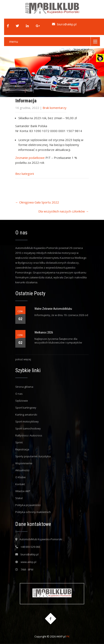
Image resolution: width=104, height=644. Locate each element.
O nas (19, 394)
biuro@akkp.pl (67, 24)
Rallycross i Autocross (29, 435)
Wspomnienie (24, 463)
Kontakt (20, 484)
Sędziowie (22, 401)
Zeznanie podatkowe (30, 158)
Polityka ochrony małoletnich (33, 512)
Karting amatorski (26, 415)
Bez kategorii (25, 174)
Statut (19, 498)
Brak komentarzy (55, 108)
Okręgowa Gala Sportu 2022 (37, 202)
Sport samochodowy (28, 428)
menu (14, 42)
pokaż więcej (23, 359)
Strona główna (24, 387)
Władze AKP (23, 491)
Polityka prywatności (28, 505)
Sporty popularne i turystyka (33, 456)
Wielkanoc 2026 (44, 332)
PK (68, 636)
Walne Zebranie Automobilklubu (53, 309)
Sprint (19, 442)
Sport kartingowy (26, 408)
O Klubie (20, 477)
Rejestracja (22, 449)
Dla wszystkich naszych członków (64, 211)
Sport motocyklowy (27, 421)
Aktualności (22, 470)
